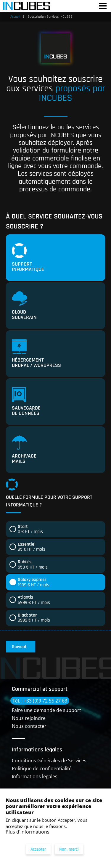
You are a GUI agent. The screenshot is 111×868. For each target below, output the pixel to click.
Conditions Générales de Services (49, 761)
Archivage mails (24, 450)
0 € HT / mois (30, 529)
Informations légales (35, 776)
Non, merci (69, 849)
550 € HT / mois (33, 565)
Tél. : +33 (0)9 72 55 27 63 (40, 701)
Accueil (15, 17)
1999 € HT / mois (33, 582)
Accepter (38, 849)
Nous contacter (29, 726)
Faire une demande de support (46, 710)
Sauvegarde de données (26, 402)
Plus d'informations (28, 832)
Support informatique (28, 258)
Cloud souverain (24, 306)
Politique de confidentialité (42, 768)
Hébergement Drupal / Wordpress (36, 354)
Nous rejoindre (29, 718)
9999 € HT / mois (34, 618)
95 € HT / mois (32, 547)
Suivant (19, 647)
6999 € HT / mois (34, 600)
